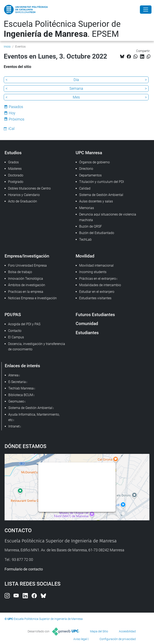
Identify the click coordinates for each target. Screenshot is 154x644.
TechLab (85, 239)
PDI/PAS (13, 315)
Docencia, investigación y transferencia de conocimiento (37, 347)
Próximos (17, 119)
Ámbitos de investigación (27, 285)
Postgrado (16, 182)
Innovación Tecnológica (26, 279)
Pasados (16, 107)
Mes (76, 97)
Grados (13, 162)
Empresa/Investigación (27, 256)
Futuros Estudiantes (95, 315)
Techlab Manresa (21, 388)
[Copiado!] (148, 57)
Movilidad (85, 256)
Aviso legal (80, 639)
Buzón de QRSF (91, 226)
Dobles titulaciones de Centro (29, 188)
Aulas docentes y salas (96, 201)
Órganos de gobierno (94, 162)
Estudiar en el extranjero (97, 292)
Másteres (15, 169)
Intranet (14, 426)
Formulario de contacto (24, 569)
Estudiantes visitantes (95, 298)
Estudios (13, 153)
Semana (76, 88)
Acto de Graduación (23, 201)
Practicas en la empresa (26, 292)
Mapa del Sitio (99, 631)
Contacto (15, 331)
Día (76, 80)
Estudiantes (87, 333)
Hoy (12, 113)
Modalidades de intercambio (100, 285)
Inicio (7, 47)
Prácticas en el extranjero (98, 279)
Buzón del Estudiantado (97, 233)
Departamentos (90, 175)
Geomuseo (16, 401)
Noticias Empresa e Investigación (32, 298)
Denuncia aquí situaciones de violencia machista (108, 217)
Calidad (85, 188)
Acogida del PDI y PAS (24, 324)
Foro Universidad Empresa (27, 265)
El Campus (16, 337)
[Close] (146, 10)
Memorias (87, 208)
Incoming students (93, 272)
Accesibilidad (127, 631)
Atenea (13, 375)
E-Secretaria (17, 382)
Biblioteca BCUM (21, 395)
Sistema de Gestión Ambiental (101, 195)
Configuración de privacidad (118, 639)
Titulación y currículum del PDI (102, 182)
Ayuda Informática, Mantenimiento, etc (34, 417)
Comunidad (87, 323)
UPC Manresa (89, 153)
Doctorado (16, 175)
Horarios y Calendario (24, 195)
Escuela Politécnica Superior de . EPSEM (62, 29)
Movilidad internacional (96, 265)
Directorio (86, 169)
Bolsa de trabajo (20, 272)
